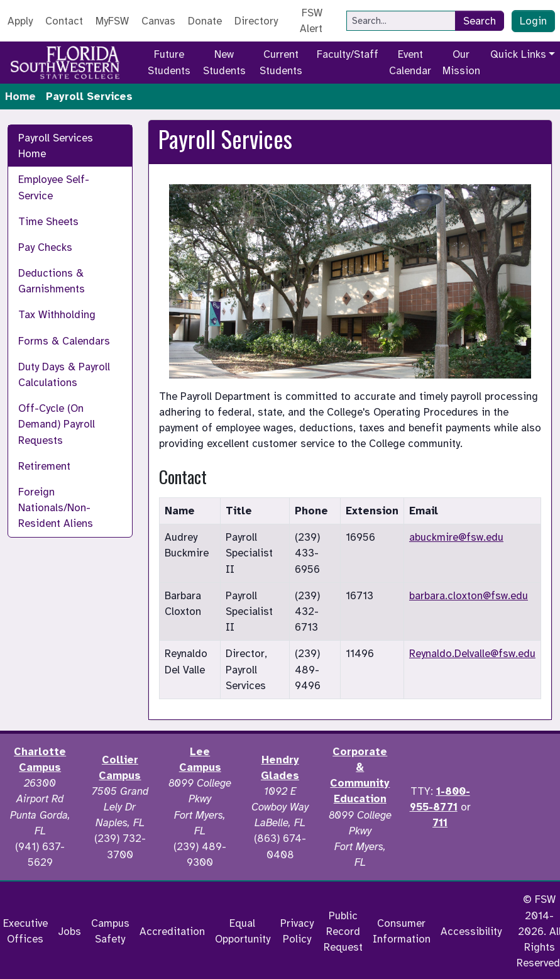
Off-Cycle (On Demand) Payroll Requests (57, 424)
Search (480, 21)
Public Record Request (343, 932)
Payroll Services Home (56, 146)
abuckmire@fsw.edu (456, 537)
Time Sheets (48, 222)
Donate (205, 21)
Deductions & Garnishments (52, 281)
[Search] (401, 21)
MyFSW (112, 21)
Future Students (169, 62)
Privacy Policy (297, 931)
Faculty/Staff (348, 54)
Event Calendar (410, 62)
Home (20, 97)
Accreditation (172, 932)
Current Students (281, 62)
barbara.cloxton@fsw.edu (469, 596)
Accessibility (471, 932)
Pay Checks (45, 247)
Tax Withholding (57, 315)
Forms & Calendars (64, 341)
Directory (256, 21)
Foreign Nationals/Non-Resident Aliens (56, 508)
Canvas (158, 21)
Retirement (44, 466)
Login (533, 21)
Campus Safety (110, 931)
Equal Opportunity (243, 931)
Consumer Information (402, 931)
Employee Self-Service (54, 187)
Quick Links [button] (518, 54)
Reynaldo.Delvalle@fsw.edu (472, 654)
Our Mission (461, 62)
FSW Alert (311, 21)
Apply (20, 21)
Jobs (69, 932)
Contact (64, 21)
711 (440, 823)
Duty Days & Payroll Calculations (64, 375)
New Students (224, 62)
